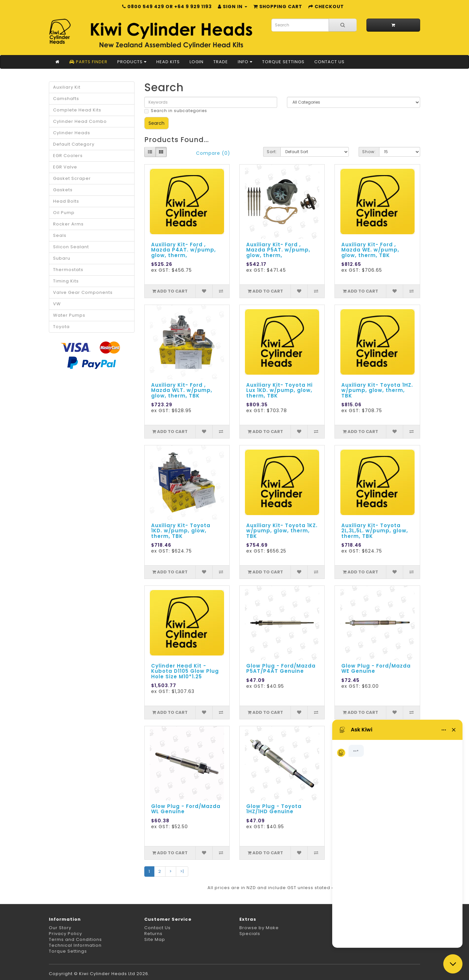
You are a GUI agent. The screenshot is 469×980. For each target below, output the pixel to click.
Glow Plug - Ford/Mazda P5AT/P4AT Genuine (281, 669)
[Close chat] (453, 964)
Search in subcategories (176, 111)
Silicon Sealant (71, 247)
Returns (153, 934)
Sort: (272, 152)
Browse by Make (259, 928)
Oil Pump (64, 213)
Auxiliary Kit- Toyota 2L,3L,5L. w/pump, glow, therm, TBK (375, 531)
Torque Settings (283, 62)
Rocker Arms (68, 224)
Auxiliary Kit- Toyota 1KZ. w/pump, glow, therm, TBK (282, 531)
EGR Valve (65, 167)
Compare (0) (213, 153)
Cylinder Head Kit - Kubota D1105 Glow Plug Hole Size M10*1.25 (185, 671)
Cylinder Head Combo (80, 121)
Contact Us (329, 62)
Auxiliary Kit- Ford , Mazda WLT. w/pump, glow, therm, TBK (182, 390)
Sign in (233, 7)
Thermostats (68, 270)
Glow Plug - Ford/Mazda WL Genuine (186, 809)
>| (182, 871)
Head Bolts (66, 201)
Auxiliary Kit (67, 87)
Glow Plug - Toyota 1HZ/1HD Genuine (274, 809)
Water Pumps (69, 315)
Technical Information (75, 945)
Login (197, 62)
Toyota (61, 327)
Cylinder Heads (72, 133)
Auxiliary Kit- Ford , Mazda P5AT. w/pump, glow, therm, (278, 250)
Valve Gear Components (83, 292)
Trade (221, 62)
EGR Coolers (68, 156)
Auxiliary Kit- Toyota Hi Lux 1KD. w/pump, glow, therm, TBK (279, 390)
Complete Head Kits (77, 110)
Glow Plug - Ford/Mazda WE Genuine (376, 669)
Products (132, 62)
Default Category (74, 144)
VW (57, 304)
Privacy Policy (65, 934)
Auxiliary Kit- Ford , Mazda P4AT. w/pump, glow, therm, (184, 250)
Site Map (155, 939)
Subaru (62, 258)
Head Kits (168, 62)
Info (245, 62)
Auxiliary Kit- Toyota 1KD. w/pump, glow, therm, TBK (181, 531)
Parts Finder (88, 62)
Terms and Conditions (75, 939)
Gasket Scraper (72, 178)
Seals (60, 235)
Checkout (326, 7)
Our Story (60, 928)
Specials (250, 934)
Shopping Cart (278, 7)
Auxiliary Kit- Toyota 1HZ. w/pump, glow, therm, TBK (377, 390)
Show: (369, 152)
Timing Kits (66, 281)
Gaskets (63, 190)
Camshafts (66, 99)
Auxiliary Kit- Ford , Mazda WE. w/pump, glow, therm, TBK (370, 250)
